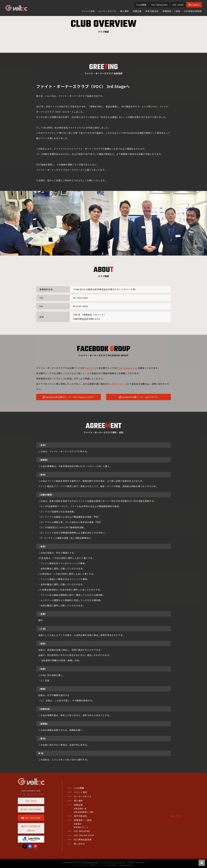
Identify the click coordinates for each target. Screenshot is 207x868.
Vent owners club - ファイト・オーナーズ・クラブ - (105, 862)
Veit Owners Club (127, 368)
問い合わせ (194, 5)
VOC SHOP (178, 5)
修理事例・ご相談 (171, 11)
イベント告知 (88, 11)
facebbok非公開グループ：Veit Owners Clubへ (68, 397)
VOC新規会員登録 (193, 11)
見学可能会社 (152, 11)
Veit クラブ (176, 816)
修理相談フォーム (81, 827)
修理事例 (77, 824)
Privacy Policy (111, 865)
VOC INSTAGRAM (31, 809)
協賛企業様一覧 (80, 809)
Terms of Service (125, 865)
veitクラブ (90, 368)
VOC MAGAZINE (159, 5)
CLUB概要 (141, 5)
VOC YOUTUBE (31, 818)
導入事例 (124, 11)
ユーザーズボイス (107, 11)
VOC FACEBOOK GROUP (31, 828)
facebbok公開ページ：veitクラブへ (139, 397)
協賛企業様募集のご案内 (84, 812)
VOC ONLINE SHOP (84, 835)
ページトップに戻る (202, 863)
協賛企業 (137, 11)
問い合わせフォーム (117, 384)
